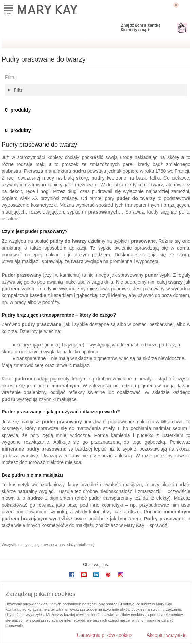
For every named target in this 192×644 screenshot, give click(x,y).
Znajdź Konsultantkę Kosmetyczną (141, 27)
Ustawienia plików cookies (105, 635)
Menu (9, 8)
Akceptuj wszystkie (167, 635)
